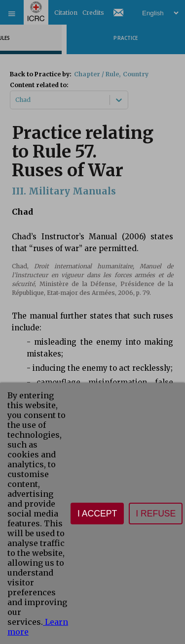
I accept (97, 514)
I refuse (156, 514)
